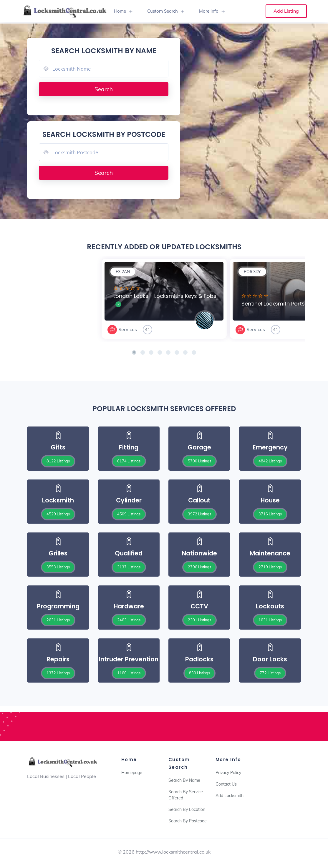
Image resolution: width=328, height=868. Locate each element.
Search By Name (184, 780)
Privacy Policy (228, 773)
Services (128, 329)
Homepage (132, 773)
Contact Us (226, 784)
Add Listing (286, 11)
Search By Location (187, 809)
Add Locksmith (230, 796)
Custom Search (163, 11)
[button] (134, 352)
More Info (209, 11)
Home (120, 11)
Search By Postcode (188, 821)
